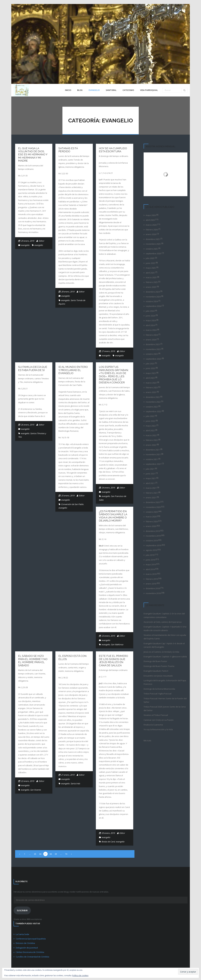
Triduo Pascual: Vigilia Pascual (158, 694)
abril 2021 (150, 483)
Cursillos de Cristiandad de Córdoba (32, 957)
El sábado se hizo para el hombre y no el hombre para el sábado (33, 661)
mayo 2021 (151, 478)
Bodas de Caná (108, 842)
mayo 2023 (151, 373)
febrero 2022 (152, 440)
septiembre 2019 (153, 545)
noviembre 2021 (153, 454)
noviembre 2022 (153, 402)
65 (35, 854)
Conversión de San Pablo (72, 504)
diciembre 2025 (153, 239)
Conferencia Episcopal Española (31, 939)
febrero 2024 (152, 335)
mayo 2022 (151, 426)
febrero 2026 (152, 230)
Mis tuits (147, 741)
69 (56, 854)
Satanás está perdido (68, 150)
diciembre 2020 (153, 502)
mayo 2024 (151, 320)
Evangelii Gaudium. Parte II (156, 671)
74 (66, 854)
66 (40, 854)
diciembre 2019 (153, 531)
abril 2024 (150, 325)
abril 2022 (150, 430)
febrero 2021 (152, 493)
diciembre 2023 (153, 344)
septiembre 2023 (153, 359)
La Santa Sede (22, 934)
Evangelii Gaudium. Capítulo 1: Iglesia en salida (165, 657)
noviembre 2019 (153, 536)
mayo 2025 (151, 268)
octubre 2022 (152, 407)
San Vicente (35, 790)
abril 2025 (150, 273)
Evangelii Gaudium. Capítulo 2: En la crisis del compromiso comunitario (164, 615)
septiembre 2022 (153, 411)
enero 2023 (151, 392)
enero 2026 (151, 234)
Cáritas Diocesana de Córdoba (30, 952)
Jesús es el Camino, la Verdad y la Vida (161, 652)
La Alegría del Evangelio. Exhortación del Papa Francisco (165, 682)
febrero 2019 (152, 579)
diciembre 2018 (153, 588)
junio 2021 (150, 474)
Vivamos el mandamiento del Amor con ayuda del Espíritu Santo (165, 637)
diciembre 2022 (153, 397)
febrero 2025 (152, 282)
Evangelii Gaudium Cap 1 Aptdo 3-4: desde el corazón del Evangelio (164, 645)
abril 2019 (150, 569)
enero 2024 (151, 340)
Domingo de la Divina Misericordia (159, 689)
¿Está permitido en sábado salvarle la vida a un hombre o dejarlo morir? (113, 516)
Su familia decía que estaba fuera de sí (33, 368)
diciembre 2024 (153, 292)
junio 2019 (150, 560)
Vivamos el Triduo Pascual (156, 715)
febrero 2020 (152, 521)
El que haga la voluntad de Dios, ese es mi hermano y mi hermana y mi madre (33, 155)
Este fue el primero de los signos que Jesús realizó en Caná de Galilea (113, 661)
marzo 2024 (151, 330)
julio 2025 (150, 258)
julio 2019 (150, 555)
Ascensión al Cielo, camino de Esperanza (163, 622)
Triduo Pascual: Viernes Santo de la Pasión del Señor (165, 700)
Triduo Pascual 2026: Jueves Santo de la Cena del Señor (165, 708)
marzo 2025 (151, 277)
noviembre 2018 (153, 593)
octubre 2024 (152, 301)
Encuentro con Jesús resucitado (158, 676)
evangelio (25, 245)
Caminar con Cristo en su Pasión (159, 720)
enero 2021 (151, 498)
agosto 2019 (151, 550)
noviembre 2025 (153, 244)
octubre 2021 (152, 459)
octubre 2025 (152, 249)
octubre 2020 (152, 512)
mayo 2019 (151, 564)
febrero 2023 (152, 387)
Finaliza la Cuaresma (153, 725)
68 (51, 854)
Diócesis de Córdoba (25, 943)
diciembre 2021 (153, 450)
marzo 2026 (151, 225)
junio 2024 (150, 316)
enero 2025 (151, 287)
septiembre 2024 (153, 306)
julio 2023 (150, 364)
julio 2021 (150, 469)
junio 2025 (150, 263)
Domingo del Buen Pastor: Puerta (159, 666)
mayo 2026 (151, 215)
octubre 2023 (152, 354)
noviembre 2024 (153, 297)
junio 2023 (150, 368)
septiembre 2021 (153, 464)
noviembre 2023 (153, 349)
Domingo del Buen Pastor (155, 661)
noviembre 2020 (153, 507)
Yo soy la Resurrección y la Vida (158, 729)
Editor (41, 241)
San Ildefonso (117, 644)
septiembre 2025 (153, 253)
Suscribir (22, 910)
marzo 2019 (151, 574)
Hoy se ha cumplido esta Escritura (113, 150)
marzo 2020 (151, 517)
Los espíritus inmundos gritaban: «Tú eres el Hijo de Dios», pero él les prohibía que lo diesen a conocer (114, 375)
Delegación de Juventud (27, 948)
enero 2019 (151, 584)
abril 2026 (150, 220)
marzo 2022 (151, 435)
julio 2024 (150, 311)
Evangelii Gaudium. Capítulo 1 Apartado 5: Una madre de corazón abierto (165, 628)
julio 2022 (150, 416)
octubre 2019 (152, 541)
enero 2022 (151, 445)
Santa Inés (75, 784)
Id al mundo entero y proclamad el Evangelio (73, 370)
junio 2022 (150, 421)
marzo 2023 (151, 383)
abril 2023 (150, 378)
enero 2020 (151, 526)
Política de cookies (80, 976)
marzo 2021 (151, 488)
